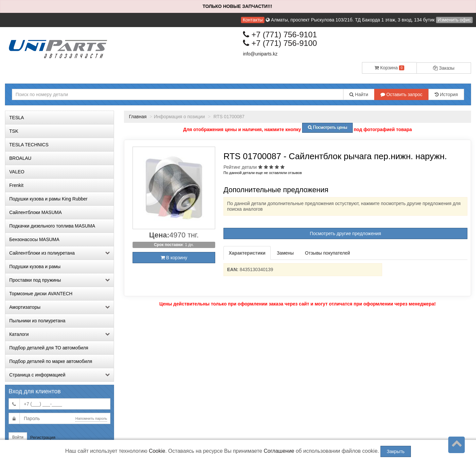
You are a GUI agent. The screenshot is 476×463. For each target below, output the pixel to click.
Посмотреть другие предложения (345, 233)
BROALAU (20, 158)
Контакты (253, 20)
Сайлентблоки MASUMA (36, 212)
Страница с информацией (59, 375)
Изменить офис (454, 20)
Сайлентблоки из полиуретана (59, 253)
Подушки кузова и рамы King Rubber (48, 199)
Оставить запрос (401, 94)
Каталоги (59, 334)
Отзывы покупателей (328, 253)
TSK (14, 131)
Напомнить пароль (91, 418)
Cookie (157, 451)
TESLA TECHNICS (29, 145)
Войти (18, 437)
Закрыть (396, 451)
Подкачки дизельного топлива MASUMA (52, 226)
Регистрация (43, 437)
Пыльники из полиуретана (37, 321)
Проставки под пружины (59, 280)
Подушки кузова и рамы (35, 267)
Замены (285, 253)
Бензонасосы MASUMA (34, 239)
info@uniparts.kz (260, 54)
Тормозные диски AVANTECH (41, 294)
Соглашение (279, 451)
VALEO (17, 172)
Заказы (444, 68)
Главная (138, 117)
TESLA (17, 118)
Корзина (389, 68)
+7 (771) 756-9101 (280, 35)
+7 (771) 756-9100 (280, 43)
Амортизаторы (59, 307)
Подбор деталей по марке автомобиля (51, 361)
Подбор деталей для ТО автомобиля (49, 348)
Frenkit (16, 185)
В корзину (174, 258)
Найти (359, 94)
